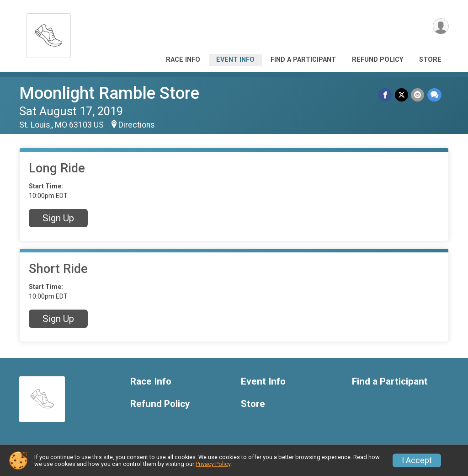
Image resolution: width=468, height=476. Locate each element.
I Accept (417, 460)
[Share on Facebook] (386, 95)
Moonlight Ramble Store (109, 93)
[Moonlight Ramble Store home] (48, 33)
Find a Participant (303, 60)
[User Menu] (440, 27)
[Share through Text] (434, 95)
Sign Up (58, 218)
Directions (137, 125)
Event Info (235, 60)
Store (430, 60)
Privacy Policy (213, 464)
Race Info (183, 60)
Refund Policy (378, 60)
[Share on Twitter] (402, 95)
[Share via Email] (418, 95)
